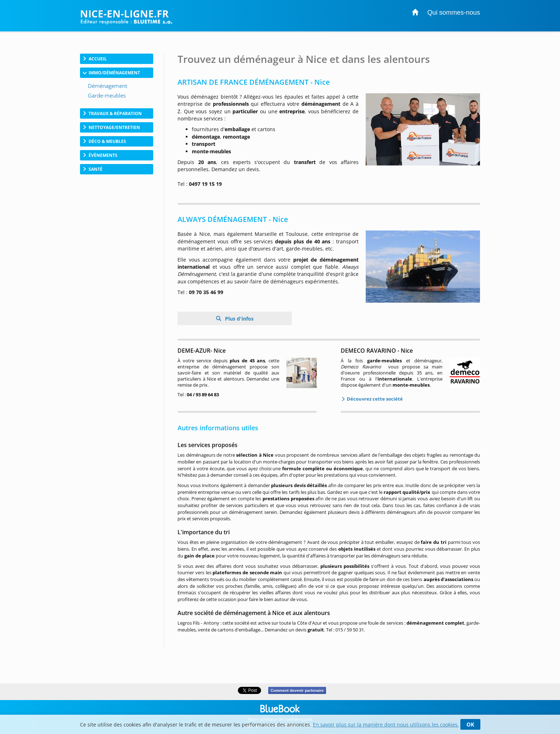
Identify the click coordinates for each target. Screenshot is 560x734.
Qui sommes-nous (454, 13)
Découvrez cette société (374, 399)
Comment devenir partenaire (297, 690)
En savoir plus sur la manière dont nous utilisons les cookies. (386, 725)
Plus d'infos (239, 319)
